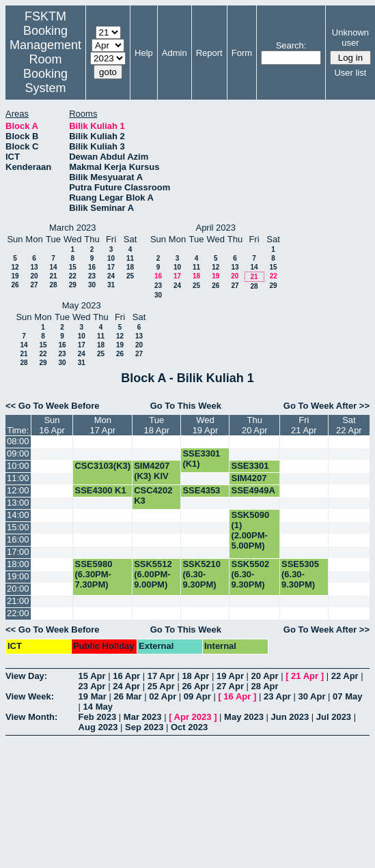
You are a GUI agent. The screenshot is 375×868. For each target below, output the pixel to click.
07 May (347, 696)
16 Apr (126, 676)
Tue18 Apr (156, 425)
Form (242, 53)
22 (73, 276)
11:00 (18, 478)
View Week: (30, 696)
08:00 (18, 441)
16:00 (18, 539)
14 (53, 267)
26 (15, 285)
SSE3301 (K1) (201, 459)
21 (53, 276)
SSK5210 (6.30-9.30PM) (202, 574)
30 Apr (312, 696)
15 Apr (92, 676)
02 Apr (163, 696)
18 (130, 267)
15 (73, 267)
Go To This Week (186, 406)
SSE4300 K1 (100, 490)
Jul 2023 (334, 717)
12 (15, 267)
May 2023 (244, 717)
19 (15, 276)
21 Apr (305, 676)
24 (111, 276)
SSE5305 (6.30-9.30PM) (300, 574)
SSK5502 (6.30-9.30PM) (250, 574)
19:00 (18, 576)
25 (130, 276)
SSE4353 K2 (201, 495)
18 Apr (195, 676)
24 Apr (126, 686)
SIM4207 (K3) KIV (152, 471)
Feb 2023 (98, 717)
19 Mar (93, 696)
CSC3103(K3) (102, 466)
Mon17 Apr (103, 425)
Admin (175, 53)
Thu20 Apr (255, 425)
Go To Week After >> (327, 406)
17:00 (18, 552)
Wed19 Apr (206, 425)
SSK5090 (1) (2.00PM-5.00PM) (250, 530)
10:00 (18, 466)
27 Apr (230, 686)
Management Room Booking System (45, 67)
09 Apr (197, 696)
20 (34, 276)
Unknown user (350, 38)
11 (130, 258)
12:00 (18, 490)
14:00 (18, 515)
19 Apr (230, 676)
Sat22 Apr (349, 425)
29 (73, 285)
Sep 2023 (144, 727)
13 (34, 267)
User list (350, 73)
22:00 (18, 613)
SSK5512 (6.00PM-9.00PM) (153, 574)
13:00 (18, 503)
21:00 (18, 601)
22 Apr (345, 676)
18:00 (18, 564)
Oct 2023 (189, 727)
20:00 (18, 589)
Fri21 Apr (304, 425)
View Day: (26, 676)
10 (111, 258)
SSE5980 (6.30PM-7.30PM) (93, 574)
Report (209, 53)
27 (34, 285)
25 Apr (161, 686)
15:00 (18, 527)
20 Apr (265, 676)
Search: (291, 45)
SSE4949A (253, 490)
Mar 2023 (143, 717)
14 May (98, 707)
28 (53, 285)
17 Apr (161, 676)
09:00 (18, 453)
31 (111, 285)
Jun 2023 (290, 717)
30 (92, 285)
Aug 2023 (98, 727)
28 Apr (265, 686)
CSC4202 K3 (153, 495)
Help (144, 53)
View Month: (31, 717)
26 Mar (127, 696)
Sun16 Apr (52, 425)
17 (111, 267)
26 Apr (195, 686)
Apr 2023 (193, 717)
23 (92, 276)
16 (92, 267)
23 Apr (92, 686)
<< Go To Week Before (53, 406)
